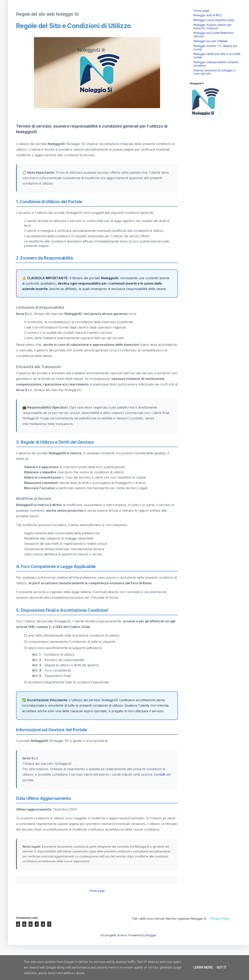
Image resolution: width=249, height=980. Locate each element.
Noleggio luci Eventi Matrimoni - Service (214, 34)
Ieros (124, 935)
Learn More (203, 967)
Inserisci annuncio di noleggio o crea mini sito (215, 72)
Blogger (151, 935)
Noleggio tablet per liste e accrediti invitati (217, 56)
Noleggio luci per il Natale (211, 41)
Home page (97, 891)
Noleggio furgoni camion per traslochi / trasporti (213, 26)
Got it (221, 967)
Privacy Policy (220, 919)
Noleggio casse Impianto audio (214, 20)
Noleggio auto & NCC (208, 15)
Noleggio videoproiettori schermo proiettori (216, 64)
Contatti (159, 774)
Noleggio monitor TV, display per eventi (216, 48)
